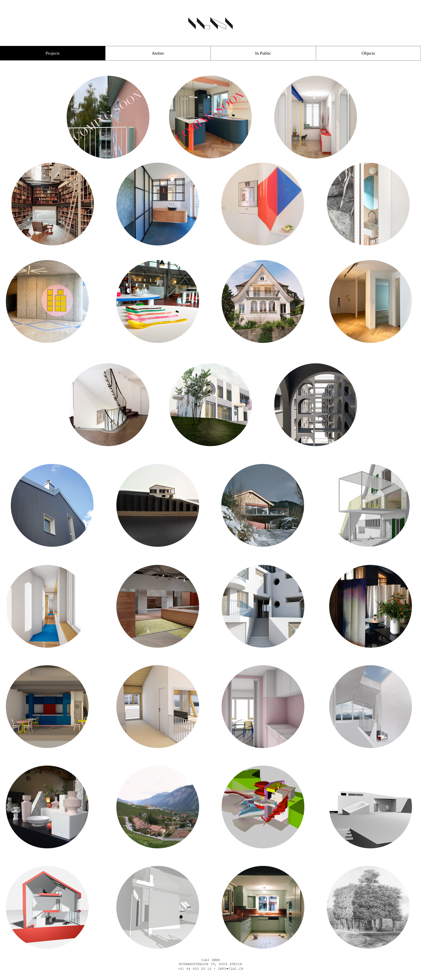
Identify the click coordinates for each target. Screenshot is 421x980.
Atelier (158, 53)
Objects (368, 53)
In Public (263, 53)
